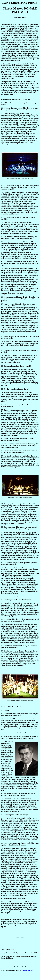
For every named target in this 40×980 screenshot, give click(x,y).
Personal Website (27, 970)
